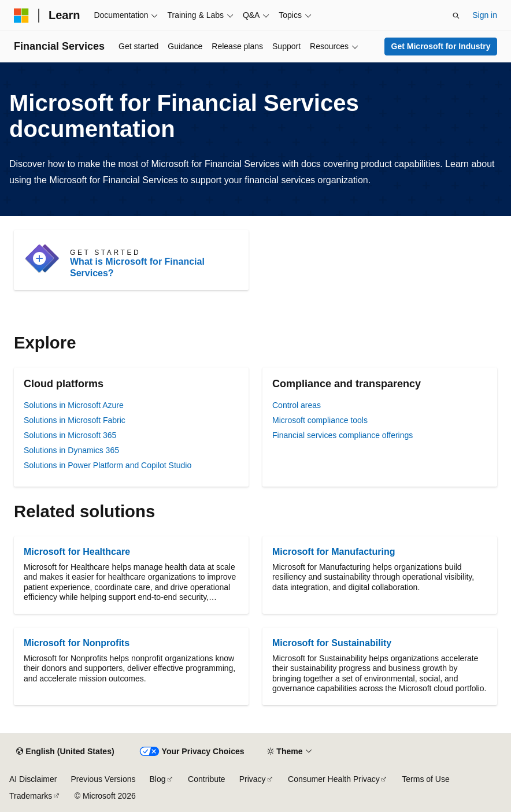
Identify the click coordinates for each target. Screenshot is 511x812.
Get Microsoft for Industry (441, 46)
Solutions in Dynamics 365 (71, 450)
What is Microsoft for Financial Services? (137, 267)
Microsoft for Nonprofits (77, 643)
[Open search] (456, 16)
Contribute (207, 779)
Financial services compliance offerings (342, 435)
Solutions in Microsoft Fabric (75, 420)
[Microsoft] (21, 16)
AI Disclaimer (33, 779)
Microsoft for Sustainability (332, 643)
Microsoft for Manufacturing (334, 552)
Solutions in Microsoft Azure (74, 405)
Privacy (253, 779)
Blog (158, 779)
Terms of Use (425, 779)
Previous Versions (103, 779)
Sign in (485, 15)
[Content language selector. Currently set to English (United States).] (65, 752)
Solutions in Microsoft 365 (70, 435)
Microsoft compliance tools (320, 420)
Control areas (297, 405)
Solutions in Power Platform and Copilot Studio (108, 465)
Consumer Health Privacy (334, 779)
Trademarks (31, 796)
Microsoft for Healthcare (77, 552)
